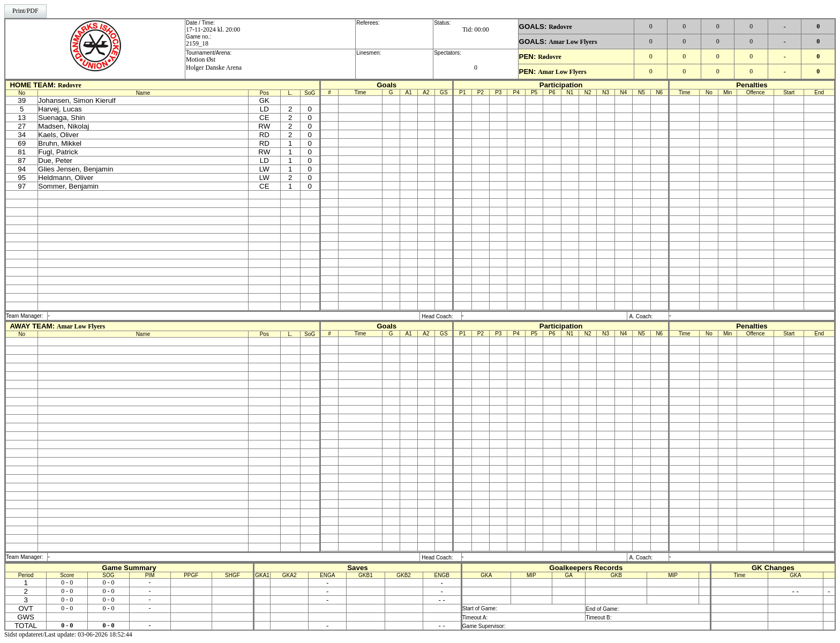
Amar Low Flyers (573, 42)
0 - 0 (67, 582)
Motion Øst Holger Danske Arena (214, 63)
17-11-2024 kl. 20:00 (213, 29)
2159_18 (197, 43)
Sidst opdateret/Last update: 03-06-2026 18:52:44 (68, 634)
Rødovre (560, 27)
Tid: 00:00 (476, 29)
